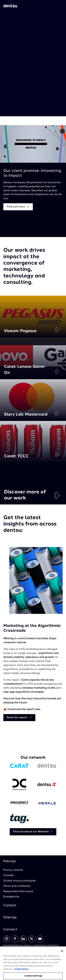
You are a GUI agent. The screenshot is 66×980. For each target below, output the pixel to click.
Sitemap (10, 918)
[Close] (62, 953)
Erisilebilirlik (11, 897)
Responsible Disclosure (18, 891)
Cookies (8, 875)
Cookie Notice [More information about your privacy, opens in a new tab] (21, 971)
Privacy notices (13, 870)
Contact (10, 906)
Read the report (19, 718)
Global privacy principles (19, 881)
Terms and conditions (17, 886)
